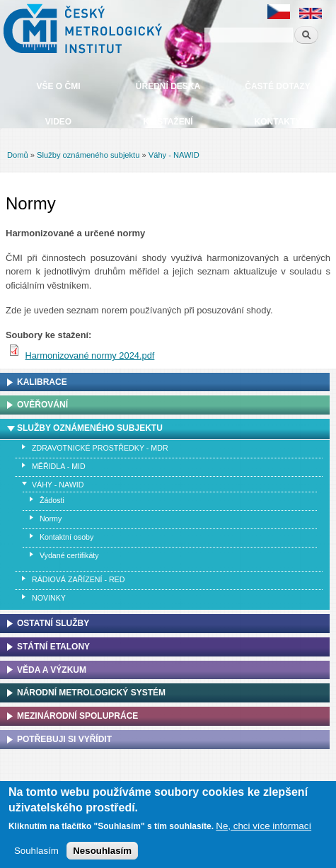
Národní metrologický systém (91, 693)
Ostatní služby (53, 623)
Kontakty (278, 122)
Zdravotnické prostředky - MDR (100, 448)
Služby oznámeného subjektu (88, 155)
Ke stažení (168, 122)
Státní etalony (53, 647)
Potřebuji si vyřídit (64, 739)
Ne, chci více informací (263, 829)
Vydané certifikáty (69, 555)
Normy (51, 519)
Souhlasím (36, 854)
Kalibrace (42, 382)
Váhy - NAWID (174, 155)
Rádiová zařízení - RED (78, 579)
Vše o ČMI (58, 86)
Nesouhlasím (102, 854)
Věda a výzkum (52, 670)
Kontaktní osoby (66, 537)
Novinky (49, 598)
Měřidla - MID (59, 466)
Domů (18, 155)
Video (58, 122)
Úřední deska (168, 86)
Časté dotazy (277, 86)
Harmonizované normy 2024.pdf (90, 355)
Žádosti (52, 500)
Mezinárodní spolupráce (77, 716)
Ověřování (42, 405)
